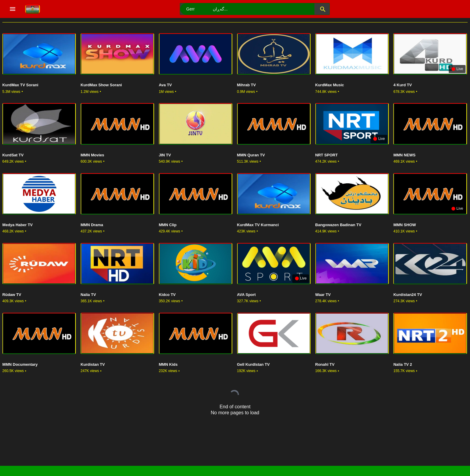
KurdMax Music (330, 85)
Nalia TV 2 (403, 364)
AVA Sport (247, 295)
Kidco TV (167, 295)
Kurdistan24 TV (408, 295)
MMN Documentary (20, 364)
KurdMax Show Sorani (101, 85)
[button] (322, 9)
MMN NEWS (404, 155)
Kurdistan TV (93, 364)
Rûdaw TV (12, 295)
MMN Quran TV (251, 155)
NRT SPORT (327, 155)
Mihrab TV (247, 85)
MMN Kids (168, 364)
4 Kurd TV (402, 85)
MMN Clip (168, 225)
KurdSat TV (13, 155)
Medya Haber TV (18, 225)
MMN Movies (92, 155)
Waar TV (323, 295)
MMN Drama (92, 225)
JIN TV (165, 155)
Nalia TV (88, 295)
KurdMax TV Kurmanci (258, 225)
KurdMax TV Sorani (20, 85)
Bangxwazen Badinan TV (338, 225)
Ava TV (165, 85)
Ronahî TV (325, 364)
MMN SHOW (405, 225)
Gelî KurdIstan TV (253, 364)
